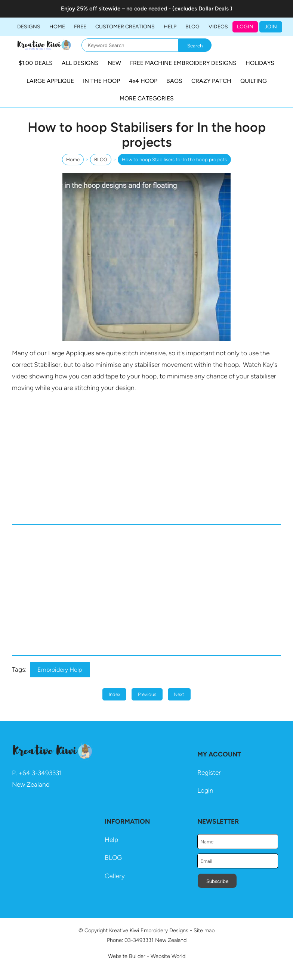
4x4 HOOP (143, 81)
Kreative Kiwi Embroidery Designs (149, 930)
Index (115, 694)
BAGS (174, 81)
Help (111, 840)
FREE (80, 27)
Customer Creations (125, 27)
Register (209, 773)
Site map (204, 930)
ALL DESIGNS (80, 63)
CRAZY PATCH (211, 81)
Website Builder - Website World (147, 956)
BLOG (192, 27)
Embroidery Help (60, 670)
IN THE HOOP (101, 81)
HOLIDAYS (260, 63)
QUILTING (254, 81)
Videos (218, 27)
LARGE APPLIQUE (50, 81)
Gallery (115, 876)
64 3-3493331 (42, 773)
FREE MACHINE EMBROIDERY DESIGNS (183, 63)
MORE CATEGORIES (147, 98)
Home (57, 27)
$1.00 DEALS (36, 63)
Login (245, 27)
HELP (170, 27)
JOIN (271, 27)
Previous (147, 694)
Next (179, 694)
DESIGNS (29, 27)
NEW (114, 63)
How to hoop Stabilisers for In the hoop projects (174, 160)
